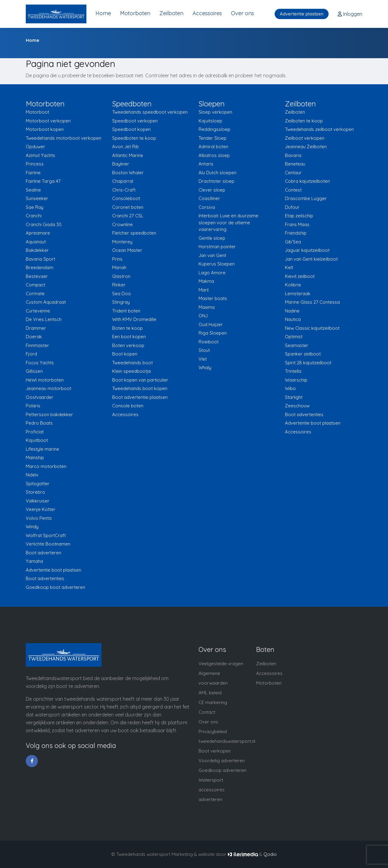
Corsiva (207, 207)
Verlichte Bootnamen (48, 544)
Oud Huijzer (211, 324)
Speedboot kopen (131, 129)
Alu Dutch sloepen (217, 173)
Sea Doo (122, 294)
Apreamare (38, 233)
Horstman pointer (217, 247)
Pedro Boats (39, 423)
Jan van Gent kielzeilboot (311, 259)
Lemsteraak (298, 294)
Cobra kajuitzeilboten (307, 181)
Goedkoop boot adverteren (55, 587)
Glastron (121, 276)
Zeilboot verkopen (305, 138)
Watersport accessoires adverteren (212, 790)
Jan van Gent (212, 255)
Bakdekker (37, 250)
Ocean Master (127, 250)
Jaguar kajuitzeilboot (307, 250)
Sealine (33, 190)
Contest (293, 190)
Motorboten (135, 13)
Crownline (122, 224)
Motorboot (37, 112)
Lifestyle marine (42, 449)
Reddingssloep (214, 129)
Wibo (290, 388)
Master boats (213, 298)
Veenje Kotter (41, 509)
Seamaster (297, 345)
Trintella (293, 371)
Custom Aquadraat (46, 302)
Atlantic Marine (128, 155)
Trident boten (126, 311)
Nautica (293, 319)
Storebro (35, 492)
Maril (204, 290)
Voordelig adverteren (222, 761)
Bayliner (121, 164)
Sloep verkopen (215, 112)
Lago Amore (212, 273)
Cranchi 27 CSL (128, 216)
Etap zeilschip (299, 216)
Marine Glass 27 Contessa (312, 302)
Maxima (207, 307)
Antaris (206, 164)
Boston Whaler (128, 173)
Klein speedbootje (132, 371)
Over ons (242, 13)
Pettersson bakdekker (49, 414)
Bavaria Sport (40, 259)
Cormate (35, 294)
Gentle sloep (212, 238)
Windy (32, 527)
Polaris (33, 406)
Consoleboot (126, 198)
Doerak (34, 337)
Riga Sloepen (213, 333)
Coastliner (209, 198)
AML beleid (210, 693)
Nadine (292, 311)
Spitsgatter (38, 484)
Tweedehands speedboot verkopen (150, 112)
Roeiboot (209, 342)
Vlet (203, 359)
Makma (206, 281)
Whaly (205, 367)
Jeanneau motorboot (48, 388)
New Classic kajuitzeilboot (312, 328)
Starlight (294, 397)
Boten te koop (127, 328)
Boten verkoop (128, 345)
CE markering (213, 702)
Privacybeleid (213, 731)
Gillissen (34, 371)
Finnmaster (37, 345)
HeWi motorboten (45, 380)
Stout (204, 350)
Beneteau (295, 164)
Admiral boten (213, 147)
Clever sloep (212, 190)
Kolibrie (293, 285)
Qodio (270, 854)
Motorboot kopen (45, 129)
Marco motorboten (46, 466)
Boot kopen (125, 354)
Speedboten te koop (134, 138)
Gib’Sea (293, 242)
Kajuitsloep (210, 121)
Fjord (31, 354)
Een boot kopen (129, 337)
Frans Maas (297, 224)
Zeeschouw (297, 406)
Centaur (293, 173)
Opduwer (35, 147)
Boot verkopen (215, 751)
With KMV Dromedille (134, 319)
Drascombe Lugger (306, 198)
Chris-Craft (124, 190)
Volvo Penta (39, 518)
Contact (207, 712)
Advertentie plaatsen (302, 14)
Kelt (289, 267)
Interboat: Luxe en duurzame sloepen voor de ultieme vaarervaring (228, 222)
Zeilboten (171, 13)
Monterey (122, 242)
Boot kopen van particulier (140, 380)
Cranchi (34, 216)
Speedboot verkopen (135, 121)
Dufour (292, 207)
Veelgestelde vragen (221, 664)
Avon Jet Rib (125, 147)
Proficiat (35, 432)
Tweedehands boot (132, 363)
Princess (35, 164)
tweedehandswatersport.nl (227, 741)
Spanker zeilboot (303, 354)
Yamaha (34, 561)
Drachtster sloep (216, 181)
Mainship (35, 457)
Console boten (128, 406)
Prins (117, 259)
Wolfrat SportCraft (46, 535)
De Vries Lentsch (44, 319)
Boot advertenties (45, 578)
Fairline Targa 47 (43, 181)
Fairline (33, 173)
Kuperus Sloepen (217, 264)
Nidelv (32, 475)
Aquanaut (36, 242)
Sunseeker (37, 198)
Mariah (119, 267)
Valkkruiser (38, 501)
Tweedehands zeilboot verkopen (319, 129)
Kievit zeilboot (300, 276)
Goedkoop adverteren (222, 770)
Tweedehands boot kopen (140, 388)
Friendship (296, 233)
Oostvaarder (40, 397)
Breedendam (40, 267)
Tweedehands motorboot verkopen (64, 138)
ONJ (203, 316)
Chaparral (123, 181)
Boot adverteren (43, 553)
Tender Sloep (212, 138)
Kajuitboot (37, 440)
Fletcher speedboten (134, 233)
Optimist (294, 337)
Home (103, 13)
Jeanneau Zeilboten (306, 147)
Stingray (121, 302)
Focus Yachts (40, 363)
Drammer (36, 328)
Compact (35, 285)
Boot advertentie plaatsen (140, 397)
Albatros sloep (214, 155)
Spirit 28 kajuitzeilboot (308, 363)
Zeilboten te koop (304, 121)
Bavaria (293, 155)
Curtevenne (38, 311)
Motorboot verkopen (48, 121)
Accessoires (207, 13)
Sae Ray (35, 207)
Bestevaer (37, 276)
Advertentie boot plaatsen (54, 570)
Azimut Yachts (40, 155)
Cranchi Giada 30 (44, 224)
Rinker (119, 285)
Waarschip (296, 380)
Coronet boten (128, 207)
